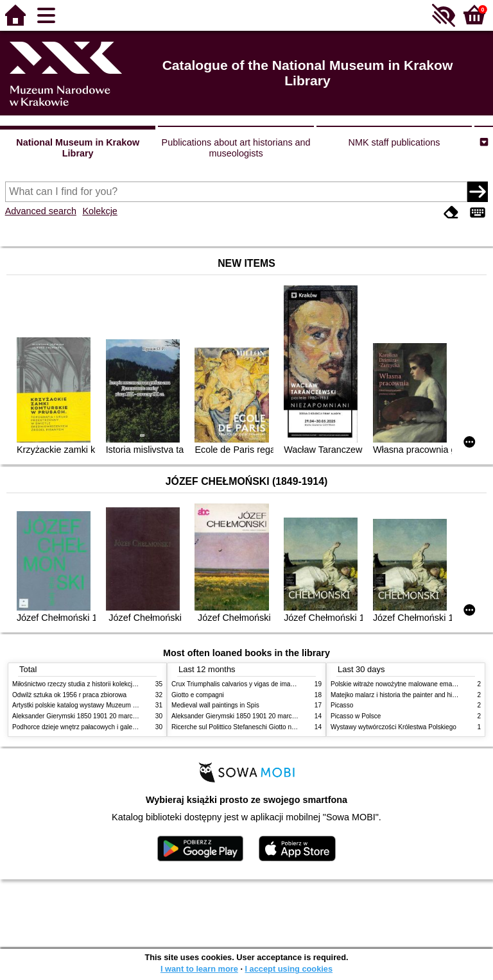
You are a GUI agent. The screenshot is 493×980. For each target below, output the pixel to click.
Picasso (342, 705)
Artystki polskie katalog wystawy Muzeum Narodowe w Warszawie (107, 705)
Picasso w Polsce (356, 716)
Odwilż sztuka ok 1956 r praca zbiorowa (69, 695)
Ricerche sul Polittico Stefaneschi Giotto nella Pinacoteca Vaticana (267, 727)
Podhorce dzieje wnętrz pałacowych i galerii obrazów (88, 727)
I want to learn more (199, 969)
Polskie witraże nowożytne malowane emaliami (398, 684)
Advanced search (41, 211)
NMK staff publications (394, 142)
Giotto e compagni (198, 695)
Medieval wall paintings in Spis (215, 705)
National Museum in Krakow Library (78, 148)
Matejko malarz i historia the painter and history (398, 695)
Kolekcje (99, 211)
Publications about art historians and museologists (236, 148)
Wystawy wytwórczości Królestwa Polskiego (394, 727)
